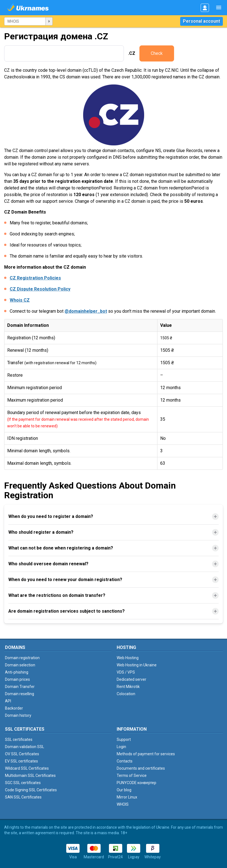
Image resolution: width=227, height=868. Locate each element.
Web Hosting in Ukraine (137, 665)
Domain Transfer (20, 687)
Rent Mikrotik (128, 687)
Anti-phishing (17, 672)
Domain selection (20, 665)
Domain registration (22, 658)
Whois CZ (20, 300)
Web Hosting (128, 658)
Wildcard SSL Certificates (27, 768)
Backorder (14, 708)
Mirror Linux (127, 797)
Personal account (202, 21)
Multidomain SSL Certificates (30, 775)
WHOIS (123, 804)
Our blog (124, 790)
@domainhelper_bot (86, 311)
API (8, 701)
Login (121, 747)
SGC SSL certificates (23, 783)
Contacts (125, 761)
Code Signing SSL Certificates (31, 790)
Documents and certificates (141, 768)
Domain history (18, 715)
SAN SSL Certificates (23, 797)
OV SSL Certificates (22, 754)
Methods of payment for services (146, 754)
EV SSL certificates (21, 761)
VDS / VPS (126, 672)
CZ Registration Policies (35, 278)
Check (157, 53)
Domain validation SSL (25, 747)
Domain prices (17, 679)
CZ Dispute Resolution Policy (40, 289)
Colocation (126, 694)
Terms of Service (132, 775)
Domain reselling (20, 694)
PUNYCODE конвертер (137, 783)
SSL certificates (19, 739)
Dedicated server (132, 679)
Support (124, 739)
